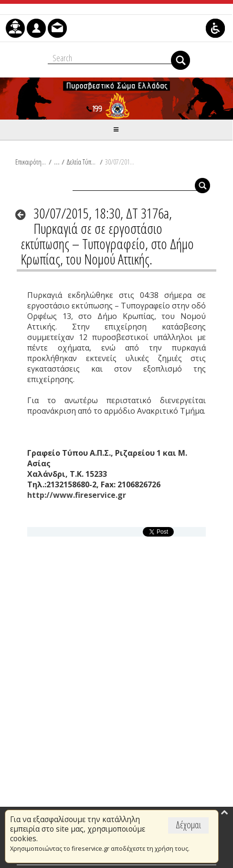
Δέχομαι (188, 825)
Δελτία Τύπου (82, 162)
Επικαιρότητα (31, 162)
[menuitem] (15, 28)
